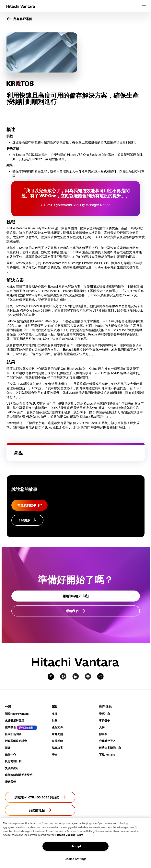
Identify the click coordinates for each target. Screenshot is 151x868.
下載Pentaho (107, 755)
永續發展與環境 (15, 721)
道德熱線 (57, 741)
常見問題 (57, 734)
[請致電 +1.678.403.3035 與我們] (40, 797)
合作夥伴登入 (107, 741)
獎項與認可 (12, 768)
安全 (55, 755)
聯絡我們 (10, 782)
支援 (55, 714)
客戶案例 (105, 721)
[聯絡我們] (76, 611)
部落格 (103, 734)
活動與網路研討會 (16, 741)
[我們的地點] (40, 810)
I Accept (75, 846)
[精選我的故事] (29, 505)
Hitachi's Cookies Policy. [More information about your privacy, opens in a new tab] (69, 835)
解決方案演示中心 (110, 748)
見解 (102, 727)
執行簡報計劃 (13, 761)
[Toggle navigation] (144, 6)
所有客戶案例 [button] (19, 19)
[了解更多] (27, 520)
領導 (8, 748)
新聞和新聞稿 (13, 734)
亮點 (18, 453)
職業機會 (10, 727)
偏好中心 (10, 755)
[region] (75, 843)
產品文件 (57, 727)
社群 (55, 721)
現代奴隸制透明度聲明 (19, 775)
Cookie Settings (76, 859)
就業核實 (57, 748)
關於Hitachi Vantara (17, 714)
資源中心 (105, 714)
